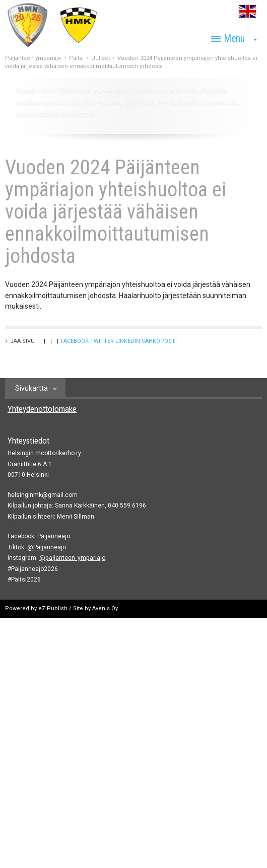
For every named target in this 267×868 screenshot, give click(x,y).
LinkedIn (128, 341)
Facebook (75, 341)
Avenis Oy (105, 608)
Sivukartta (31, 388)
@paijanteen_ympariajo (72, 558)
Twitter (102, 341)
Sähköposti (159, 341)
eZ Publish (53, 608)
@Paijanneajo (47, 547)
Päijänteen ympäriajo (33, 58)
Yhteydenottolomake (42, 409)
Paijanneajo (54, 536)
